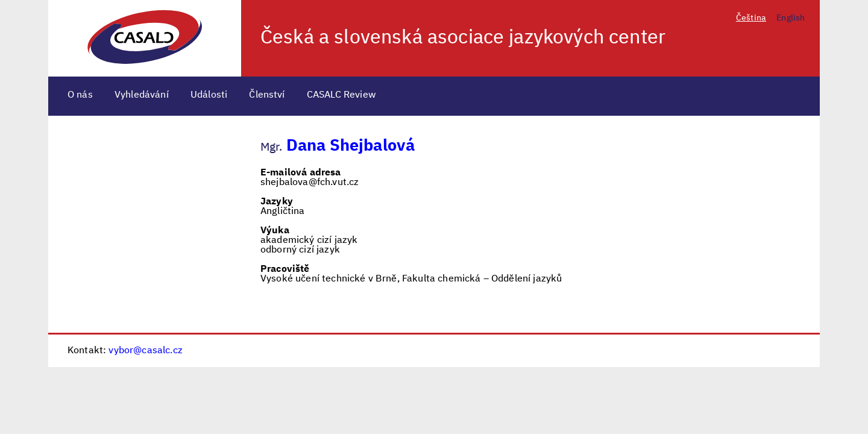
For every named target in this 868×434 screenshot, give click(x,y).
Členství (267, 95)
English (791, 18)
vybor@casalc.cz (145, 351)
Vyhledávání (142, 95)
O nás (80, 95)
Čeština (751, 18)
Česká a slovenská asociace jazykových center (463, 38)
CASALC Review (341, 95)
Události (209, 95)
